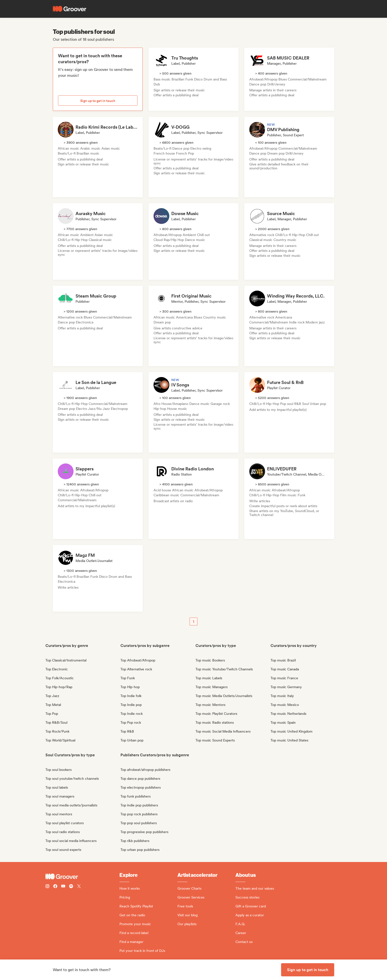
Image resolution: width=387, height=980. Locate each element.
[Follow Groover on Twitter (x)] (79, 887)
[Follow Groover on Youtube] (63, 887)
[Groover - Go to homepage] (82, 877)
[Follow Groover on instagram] (47, 887)
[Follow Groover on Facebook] (55, 887)
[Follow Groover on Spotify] (71, 887)
